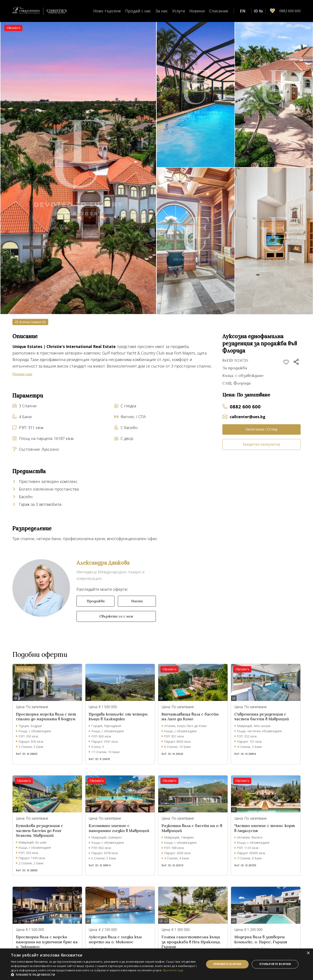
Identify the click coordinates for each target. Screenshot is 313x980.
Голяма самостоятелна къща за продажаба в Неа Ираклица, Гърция (191, 942)
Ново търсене (107, 11)
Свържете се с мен (116, 616)
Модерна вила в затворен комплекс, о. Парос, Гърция (261, 939)
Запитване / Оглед (261, 429)
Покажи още (22, 374)
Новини (197, 11)
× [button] (308, 953)
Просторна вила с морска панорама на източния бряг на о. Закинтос (47, 942)
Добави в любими (286, 362)
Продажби (96, 601)
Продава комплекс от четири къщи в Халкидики (118, 717)
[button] (105, 975)
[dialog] (156, 964)
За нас (162, 11)
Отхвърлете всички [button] (275, 964)
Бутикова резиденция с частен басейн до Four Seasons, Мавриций (39, 831)
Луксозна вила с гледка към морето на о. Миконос (115, 939)
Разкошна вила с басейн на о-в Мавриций (192, 828)
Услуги (179, 11)
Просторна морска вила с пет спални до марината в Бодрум (46, 717)
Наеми (137, 601)
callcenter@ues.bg (248, 417)
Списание (219, 11)
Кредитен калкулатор (261, 444)
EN (243, 11)
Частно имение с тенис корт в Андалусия (265, 828)
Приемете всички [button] (227, 964)
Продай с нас (138, 11)
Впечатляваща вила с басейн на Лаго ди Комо (190, 717)
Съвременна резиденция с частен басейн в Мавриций (262, 717)
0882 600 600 (245, 406)
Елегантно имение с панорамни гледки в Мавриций (119, 828)
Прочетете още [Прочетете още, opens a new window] (173, 970)
